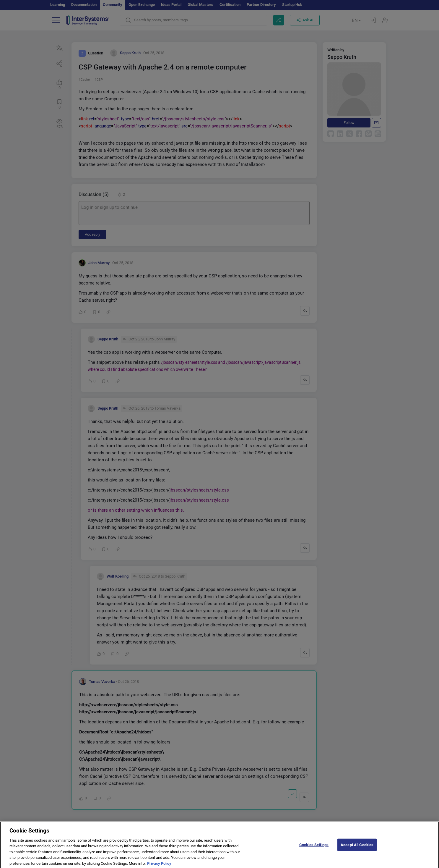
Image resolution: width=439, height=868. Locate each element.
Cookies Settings (314, 848)
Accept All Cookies (357, 848)
